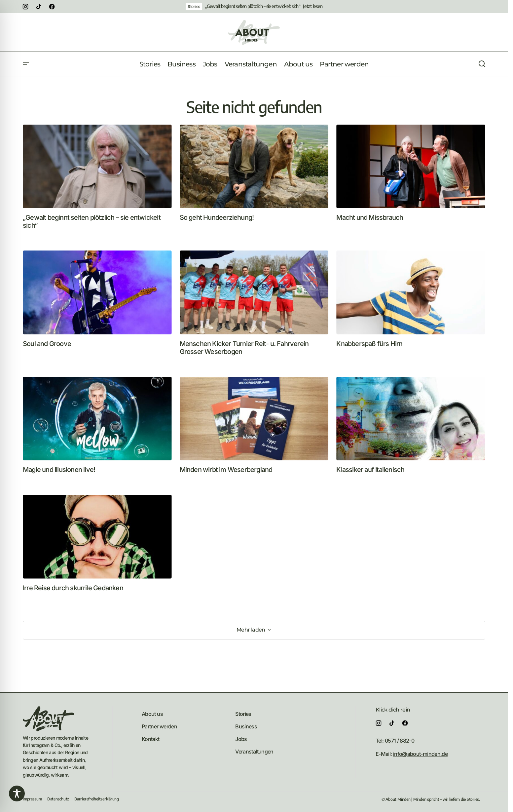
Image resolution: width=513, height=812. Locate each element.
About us (152, 714)
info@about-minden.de (420, 754)
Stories (194, 6)
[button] (26, 64)
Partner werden (159, 726)
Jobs (241, 739)
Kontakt (151, 739)
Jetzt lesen (313, 6)
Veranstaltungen (254, 752)
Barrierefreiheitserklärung (97, 799)
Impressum (32, 799)
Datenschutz (58, 799)
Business (246, 726)
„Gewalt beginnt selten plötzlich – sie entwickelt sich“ (253, 6)
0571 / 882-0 (400, 741)
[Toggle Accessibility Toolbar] (17, 793)
